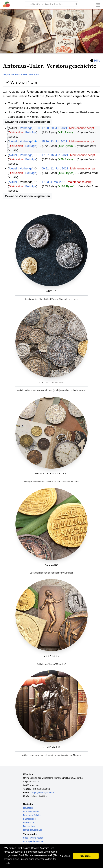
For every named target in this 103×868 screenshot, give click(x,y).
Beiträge (31, 132)
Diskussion (16, 132)
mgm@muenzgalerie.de (43, 793)
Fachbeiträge (29, 819)
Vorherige (26, 128)
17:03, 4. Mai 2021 (54, 182)
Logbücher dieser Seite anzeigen (21, 74)
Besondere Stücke (32, 815)
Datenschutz (29, 826)
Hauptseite (28, 808)
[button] (51, 83)
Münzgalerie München (34, 841)
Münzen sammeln (32, 812)
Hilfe (97, 61)
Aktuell (13, 141)
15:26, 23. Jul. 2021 (54, 141)
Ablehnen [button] (65, 856)
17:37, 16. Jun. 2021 (55, 155)
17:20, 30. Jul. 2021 (54, 128)
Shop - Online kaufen (33, 838)
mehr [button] (8, 863)
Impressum (29, 823)
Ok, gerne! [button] (86, 856)
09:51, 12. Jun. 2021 (55, 168)
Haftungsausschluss (33, 830)
